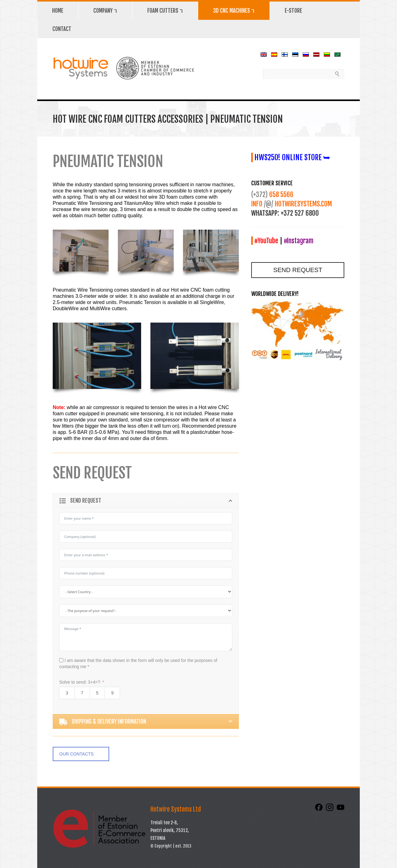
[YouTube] (341, 809)
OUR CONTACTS (76, 754)
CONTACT (62, 29)
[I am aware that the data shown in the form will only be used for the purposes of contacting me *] (61, 660)
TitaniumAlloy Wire (144, 203)
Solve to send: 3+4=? (80, 682)
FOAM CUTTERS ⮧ (165, 11)
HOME (58, 11)
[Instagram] (330, 809)
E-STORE (293, 11)
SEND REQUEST (298, 270)
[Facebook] (319, 809)
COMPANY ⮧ (105, 11)
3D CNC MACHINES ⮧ (234, 11)
